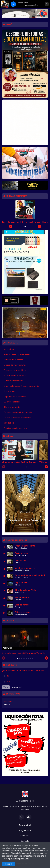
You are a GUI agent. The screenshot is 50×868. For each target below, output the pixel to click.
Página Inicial (25, 825)
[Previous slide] (4, 467)
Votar (6, 687)
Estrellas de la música (13, 360)
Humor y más (9, 391)
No (8, 682)
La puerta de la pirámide (15, 396)
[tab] (24, 467)
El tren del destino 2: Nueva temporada (21, 386)
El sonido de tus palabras (15, 375)
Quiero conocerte (12, 402)
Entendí (9, 864)
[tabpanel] (20, 452)
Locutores (25, 836)
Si (8, 676)
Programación (25, 830)
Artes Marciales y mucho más (17, 354)
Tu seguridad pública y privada (18, 412)
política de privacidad (19, 858)
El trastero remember (13, 381)
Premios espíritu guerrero (15, 428)
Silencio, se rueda (12, 407)
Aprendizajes (10, 349)
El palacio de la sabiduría (15, 370)
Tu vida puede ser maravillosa (17, 418)
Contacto (25, 841)
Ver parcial (17, 687)
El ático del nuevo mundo (15, 365)
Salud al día (9, 423)
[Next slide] (46, 467)
